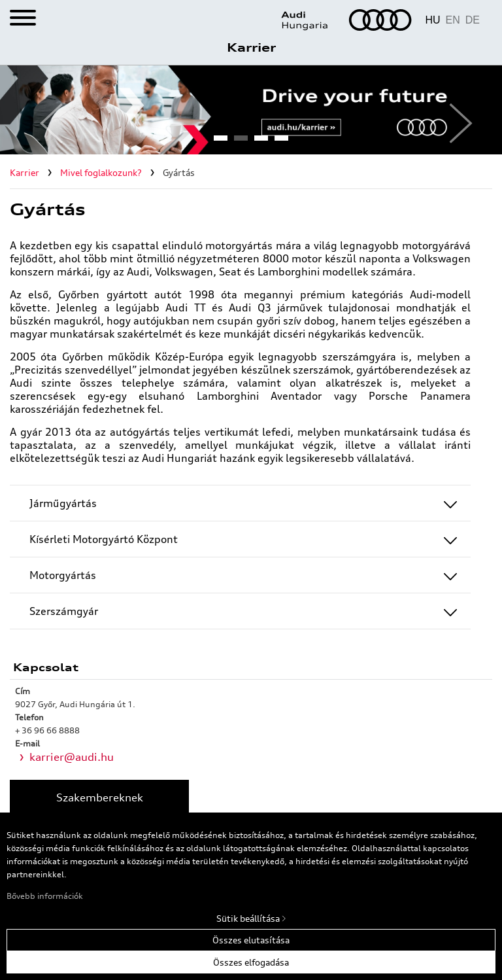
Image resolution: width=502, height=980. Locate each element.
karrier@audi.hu (72, 757)
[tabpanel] (251, 110)
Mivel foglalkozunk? (101, 173)
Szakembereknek (100, 797)
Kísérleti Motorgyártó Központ (104, 539)
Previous (46, 110)
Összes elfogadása (251, 962)
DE (473, 20)
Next (456, 110)
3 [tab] (261, 142)
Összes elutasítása (251, 940)
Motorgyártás (63, 575)
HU (432, 20)
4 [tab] (281, 142)
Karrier (251, 47)
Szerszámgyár (64, 611)
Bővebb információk (45, 896)
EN (453, 20)
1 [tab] (220, 142)
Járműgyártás (63, 503)
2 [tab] (241, 142)
